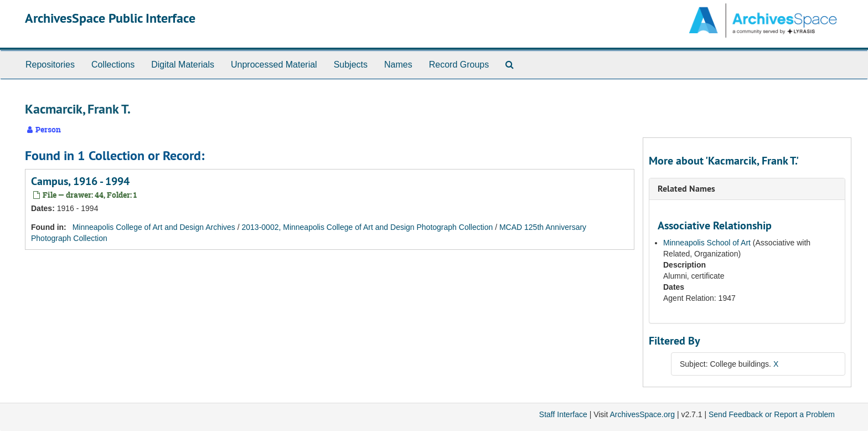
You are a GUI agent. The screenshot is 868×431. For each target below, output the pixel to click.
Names (398, 65)
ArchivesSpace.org (642, 414)
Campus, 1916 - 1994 (80, 181)
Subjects (351, 65)
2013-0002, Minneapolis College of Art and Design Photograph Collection (368, 227)
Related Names (686, 189)
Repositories (50, 65)
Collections (113, 65)
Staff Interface (563, 414)
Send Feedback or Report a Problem (772, 414)
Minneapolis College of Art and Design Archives (154, 227)
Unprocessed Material (274, 65)
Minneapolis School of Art (707, 243)
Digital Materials (183, 65)
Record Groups (459, 65)
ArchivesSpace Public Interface (110, 18)
